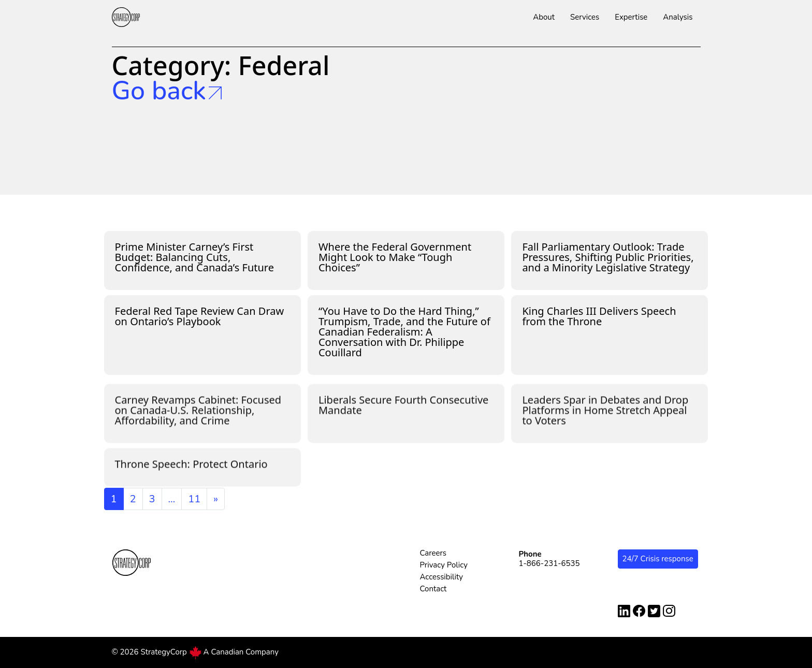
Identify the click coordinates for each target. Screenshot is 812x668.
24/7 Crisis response (658, 559)
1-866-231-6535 (549, 563)
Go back (167, 91)
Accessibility (442, 577)
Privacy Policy (444, 565)
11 (194, 499)
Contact (433, 589)
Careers (433, 553)
